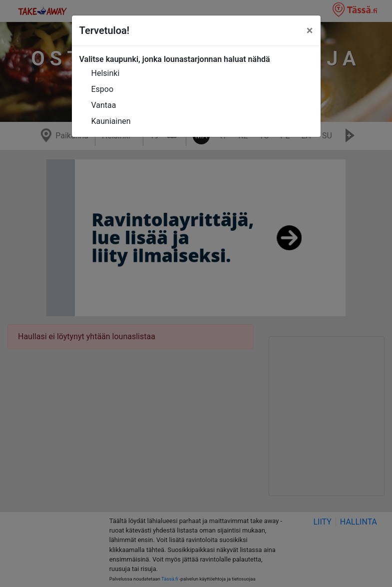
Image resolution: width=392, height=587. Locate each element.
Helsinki (106, 73)
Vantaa (104, 105)
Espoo (103, 89)
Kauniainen (111, 121)
